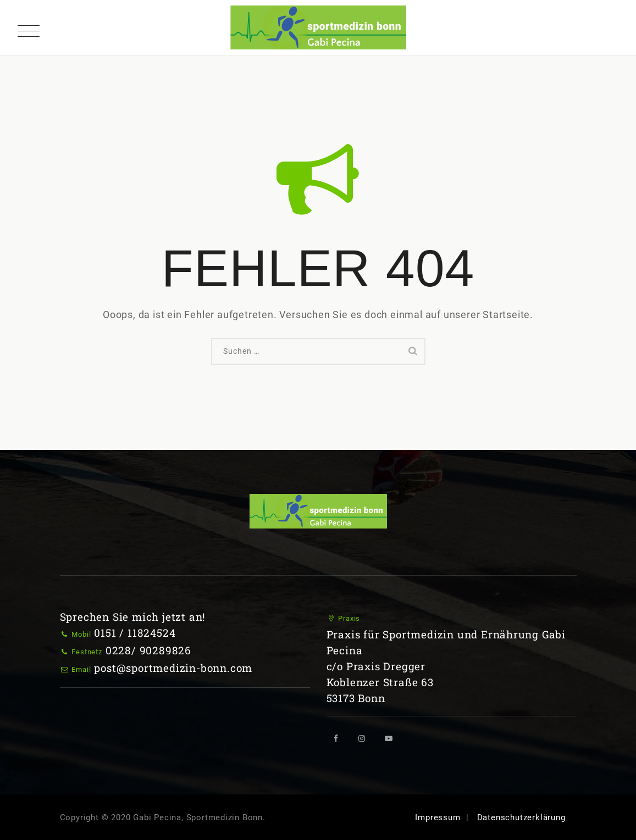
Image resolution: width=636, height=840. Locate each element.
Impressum (438, 817)
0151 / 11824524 (135, 633)
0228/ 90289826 (148, 650)
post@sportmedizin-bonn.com (173, 668)
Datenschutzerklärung (521, 817)
